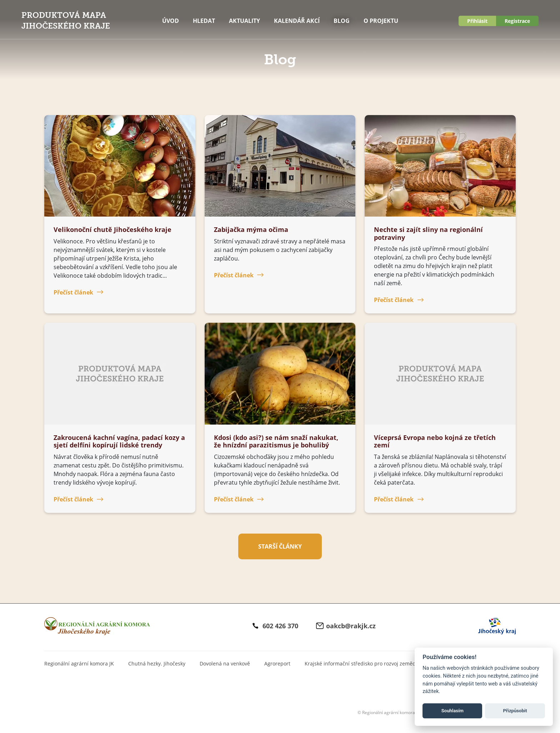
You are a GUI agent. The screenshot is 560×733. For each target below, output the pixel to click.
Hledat (204, 21)
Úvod (171, 21)
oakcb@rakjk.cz (351, 626)
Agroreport (277, 663)
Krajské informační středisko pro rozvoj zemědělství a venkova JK (382, 663)
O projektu (381, 21)
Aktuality (244, 21)
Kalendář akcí (297, 21)
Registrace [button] (517, 21)
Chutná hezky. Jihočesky (157, 663)
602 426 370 (280, 626)
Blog (342, 21)
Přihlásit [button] (477, 21)
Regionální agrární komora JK (79, 663)
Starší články (280, 546)
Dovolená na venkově (225, 663)
